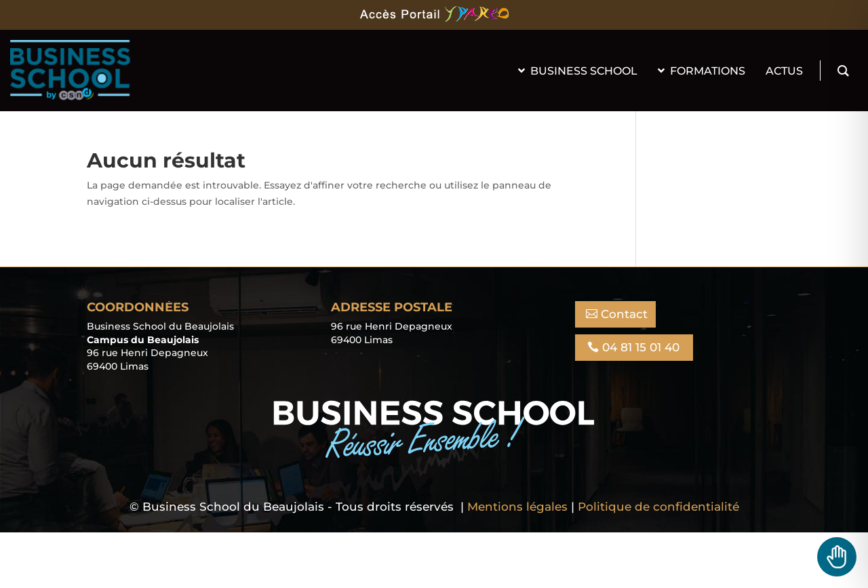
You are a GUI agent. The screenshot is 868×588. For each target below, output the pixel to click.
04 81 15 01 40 (641, 347)
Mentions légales (517, 507)
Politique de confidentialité (658, 507)
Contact (624, 314)
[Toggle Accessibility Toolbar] (837, 557)
